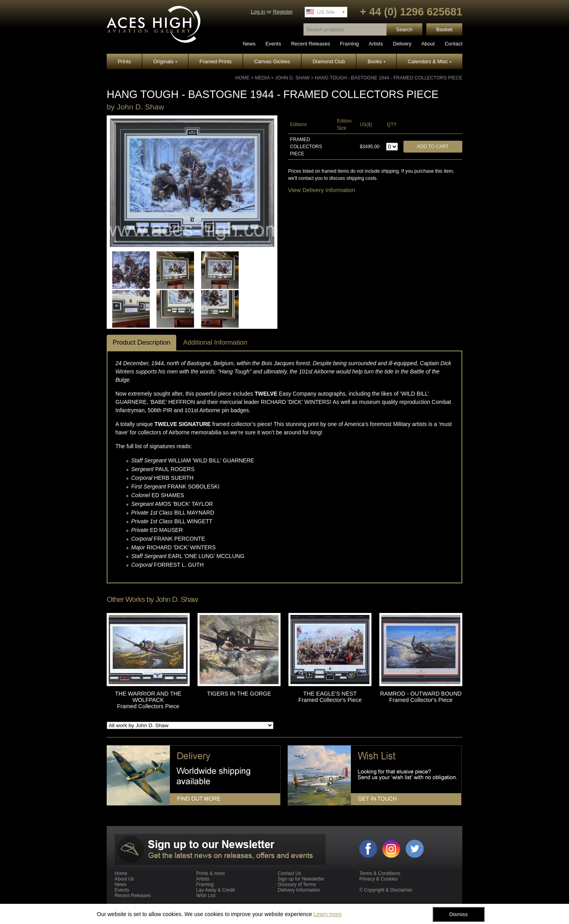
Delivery (402, 44)
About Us (124, 879)
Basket (444, 29)
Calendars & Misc (430, 61)
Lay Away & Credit (215, 890)
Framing (349, 44)
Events (273, 44)
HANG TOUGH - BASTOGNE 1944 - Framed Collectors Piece (389, 78)
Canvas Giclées (272, 61)
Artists (376, 44)
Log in (258, 12)
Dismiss (459, 914)
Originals (165, 61)
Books (376, 61)
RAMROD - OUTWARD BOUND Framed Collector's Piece (421, 697)
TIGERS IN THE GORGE (239, 694)
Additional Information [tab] (215, 342)
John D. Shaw (292, 78)
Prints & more (210, 873)
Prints (124, 61)
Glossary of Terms (297, 884)
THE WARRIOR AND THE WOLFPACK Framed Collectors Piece (148, 700)
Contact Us (289, 873)
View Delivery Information (322, 190)
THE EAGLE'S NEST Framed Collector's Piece (330, 697)
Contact (453, 44)
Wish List (206, 896)
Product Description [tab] (141, 342)
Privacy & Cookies (378, 879)
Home (243, 78)
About (428, 44)
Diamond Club (329, 61)
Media (262, 78)
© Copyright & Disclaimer (386, 890)
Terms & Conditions (380, 873)
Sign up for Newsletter (301, 879)
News (249, 44)
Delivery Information (299, 890)
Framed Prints (216, 61)
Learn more (328, 914)
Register (283, 12)
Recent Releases (310, 44)
